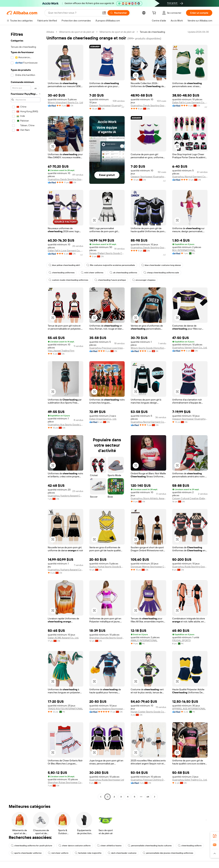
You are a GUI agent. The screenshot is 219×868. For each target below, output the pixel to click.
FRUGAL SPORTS (181, 640)
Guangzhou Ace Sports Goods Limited (66, 425)
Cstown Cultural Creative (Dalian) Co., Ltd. (190, 498)
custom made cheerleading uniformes (68, 280)
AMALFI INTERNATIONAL (144, 640)
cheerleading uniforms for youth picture (32, 846)
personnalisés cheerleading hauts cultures (150, 846)
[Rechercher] (118, 13)
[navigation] (26, 415)
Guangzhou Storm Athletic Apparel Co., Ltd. (148, 498)
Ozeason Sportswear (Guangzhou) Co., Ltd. (107, 105)
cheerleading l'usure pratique (110, 280)
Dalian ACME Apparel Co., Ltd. (63, 638)
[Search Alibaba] (74, 13)
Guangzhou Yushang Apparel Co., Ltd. (66, 570)
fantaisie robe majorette (88, 853)
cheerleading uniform (190, 846)
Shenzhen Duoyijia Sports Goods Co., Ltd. (107, 638)
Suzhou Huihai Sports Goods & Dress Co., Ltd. (107, 567)
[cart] (155, 13)
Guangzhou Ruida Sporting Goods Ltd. (190, 567)
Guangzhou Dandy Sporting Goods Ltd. (148, 105)
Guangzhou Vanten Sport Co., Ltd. (190, 348)
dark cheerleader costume (122, 853)
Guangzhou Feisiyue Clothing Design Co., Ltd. (148, 780)
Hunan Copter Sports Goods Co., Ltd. (148, 712)
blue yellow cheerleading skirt (64, 265)
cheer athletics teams (109, 846)
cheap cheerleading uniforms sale (161, 273)
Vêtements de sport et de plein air (77, 32)
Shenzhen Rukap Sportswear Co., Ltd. (66, 782)
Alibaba (50, 32)
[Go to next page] (155, 797)
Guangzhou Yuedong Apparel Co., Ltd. (66, 496)
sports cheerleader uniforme (26, 853)
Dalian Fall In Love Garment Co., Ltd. (190, 102)
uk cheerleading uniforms (123, 273)
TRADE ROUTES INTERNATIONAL (65, 709)
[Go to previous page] (101, 797)
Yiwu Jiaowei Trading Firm (61, 351)
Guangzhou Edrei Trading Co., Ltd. (190, 780)
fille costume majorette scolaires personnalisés (111, 265)
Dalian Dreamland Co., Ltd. (103, 419)
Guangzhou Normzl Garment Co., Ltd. (190, 177)
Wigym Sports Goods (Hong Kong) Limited (148, 348)
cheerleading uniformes (62, 273)
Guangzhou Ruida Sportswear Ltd (107, 780)
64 (148, 797)
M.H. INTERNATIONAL (184, 250)
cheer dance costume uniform (75, 846)
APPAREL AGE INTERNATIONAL (189, 709)
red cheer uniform (58, 853)
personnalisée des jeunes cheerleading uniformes (168, 853)
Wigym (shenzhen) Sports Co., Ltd (65, 102)
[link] (215, 836)
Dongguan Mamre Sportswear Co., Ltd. (148, 567)
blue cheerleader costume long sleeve (161, 265)
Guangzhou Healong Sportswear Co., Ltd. (107, 709)
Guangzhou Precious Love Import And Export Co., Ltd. (107, 348)
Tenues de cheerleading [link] (152, 32)
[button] (104, 13)
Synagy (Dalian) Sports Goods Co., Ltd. (107, 253)
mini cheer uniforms (92, 273)
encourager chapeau (144, 280)
